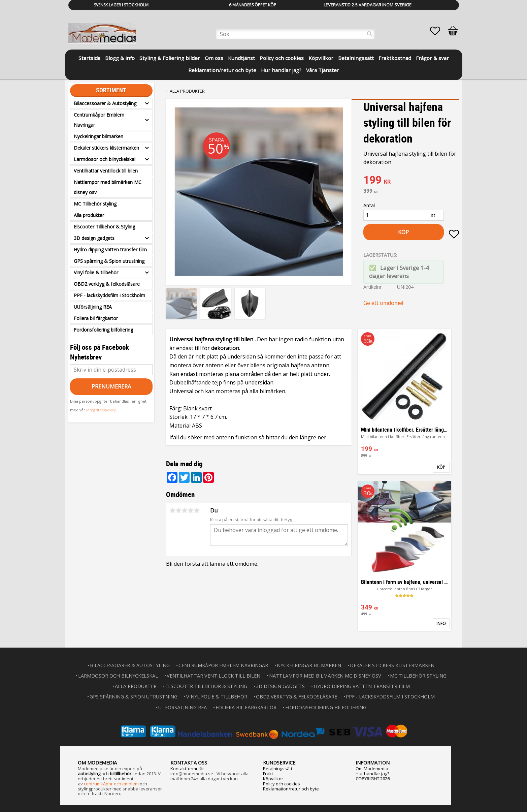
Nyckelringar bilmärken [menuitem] (98, 136)
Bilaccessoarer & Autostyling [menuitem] (105, 103)
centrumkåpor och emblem (111, 784)
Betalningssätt (278, 769)
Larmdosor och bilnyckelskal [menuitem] (105, 159)
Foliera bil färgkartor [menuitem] (96, 318)
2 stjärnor (179, 510)
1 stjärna (173, 510)
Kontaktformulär (187, 769)
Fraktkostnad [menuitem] (395, 58)
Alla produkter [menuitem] (89, 215)
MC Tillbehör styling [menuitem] (95, 204)
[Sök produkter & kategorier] (295, 34)
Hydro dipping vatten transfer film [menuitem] (110, 249)
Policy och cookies (282, 784)
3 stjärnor (185, 510)
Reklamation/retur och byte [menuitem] (222, 70)
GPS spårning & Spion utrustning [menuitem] (109, 261)
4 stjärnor (191, 510)
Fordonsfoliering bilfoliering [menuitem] (103, 330)
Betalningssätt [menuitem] (356, 58)
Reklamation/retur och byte (291, 789)
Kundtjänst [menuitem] (241, 58)
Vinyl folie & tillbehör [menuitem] (96, 272)
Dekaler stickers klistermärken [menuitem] (106, 148)
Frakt (268, 774)
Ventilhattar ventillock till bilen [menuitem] (106, 171)
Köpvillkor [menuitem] (321, 58)
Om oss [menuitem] (214, 58)
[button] (438, 31)
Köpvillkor (273, 779)
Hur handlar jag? (372, 774)
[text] (411, 181)
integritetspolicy (101, 410)
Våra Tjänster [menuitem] (323, 70)
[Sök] (370, 34)
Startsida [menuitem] (89, 58)
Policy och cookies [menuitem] (282, 58)
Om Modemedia (372, 769)
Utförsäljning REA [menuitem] (93, 307)
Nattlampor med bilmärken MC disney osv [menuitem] (108, 187)
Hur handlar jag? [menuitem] (281, 70)
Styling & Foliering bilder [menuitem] (170, 58)
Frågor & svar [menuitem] (432, 58)
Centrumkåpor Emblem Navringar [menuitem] (99, 120)
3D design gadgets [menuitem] (94, 238)
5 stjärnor (197, 510)
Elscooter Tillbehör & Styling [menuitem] (104, 227)
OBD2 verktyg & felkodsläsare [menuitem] (107, 284)
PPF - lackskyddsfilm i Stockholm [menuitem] (109, 295)
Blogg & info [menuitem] (120, 58)
